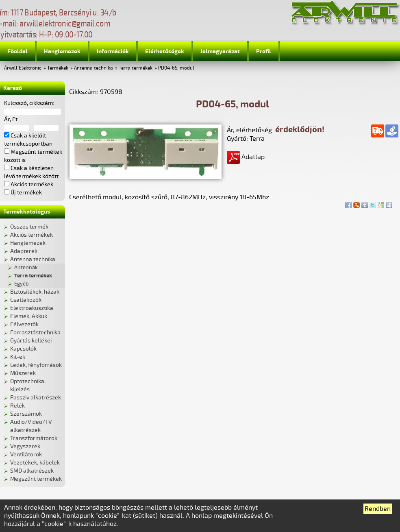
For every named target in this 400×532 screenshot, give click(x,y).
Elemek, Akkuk (29, 316)
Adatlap (246, 157)
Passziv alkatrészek (36, 398)
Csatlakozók (26, 300)
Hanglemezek (62, 51)
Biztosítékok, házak (35, 292)
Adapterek (24, 251)
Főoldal (17, 51)
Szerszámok (26, 414)
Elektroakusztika (32, 308)
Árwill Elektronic (23, 68)
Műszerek (23, 373)
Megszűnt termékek (36, 479)
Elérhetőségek (165, 51)
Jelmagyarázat (220, 51)
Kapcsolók (23, 349)
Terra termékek (136, 68)
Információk (113, 51)
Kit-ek (18, 357)
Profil (264, 51)
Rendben (378, 509)
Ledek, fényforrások (36, 365)
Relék (17, 406)
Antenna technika (93, 68)
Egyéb (21, 284)
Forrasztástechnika (35, 332)
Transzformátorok (34, 438)
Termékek (58, 68)
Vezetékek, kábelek (35, 463)
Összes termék (29, 227)
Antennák (26, 268)
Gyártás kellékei (31, 341)
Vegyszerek (25, 446)
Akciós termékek (32, 235)
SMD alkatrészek (32, 471)
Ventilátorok (26, 455)
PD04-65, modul (176, 68)
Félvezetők (24, 324)
